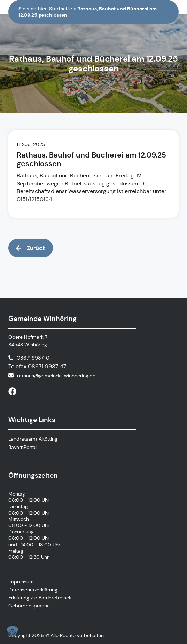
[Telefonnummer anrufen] (29, 358)
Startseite (61, 9)
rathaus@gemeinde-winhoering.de (56, 376)
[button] (31, 248)
